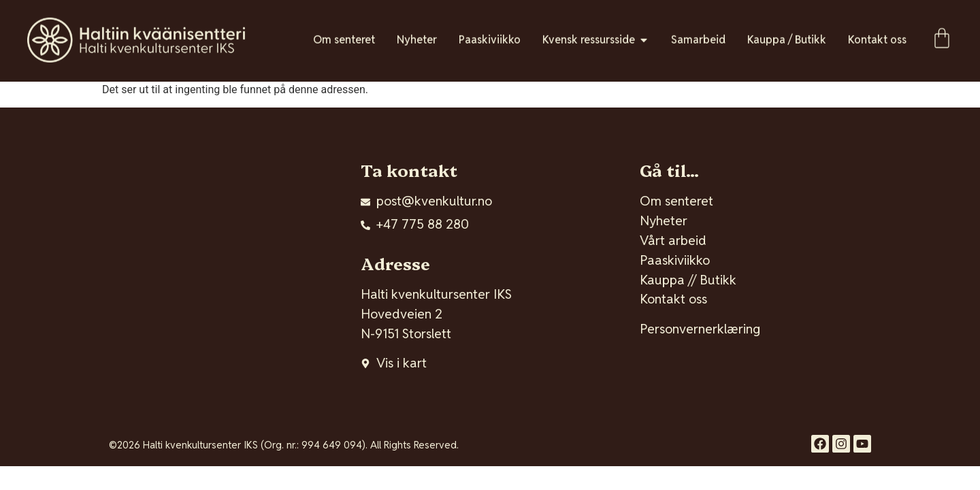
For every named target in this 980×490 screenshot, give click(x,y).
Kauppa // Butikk (688, 280)
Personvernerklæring (700, 329)
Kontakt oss (673, 299)
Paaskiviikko (675, 260)
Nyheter (664, 221)
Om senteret (676, 201)
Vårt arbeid (673, 241)
